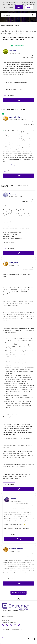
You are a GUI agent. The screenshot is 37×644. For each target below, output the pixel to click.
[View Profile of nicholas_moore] (16, 549)
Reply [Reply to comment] (18, 176)
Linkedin (11, 625)
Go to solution (19, 46)
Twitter (7, 625)
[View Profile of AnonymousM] (15, 194)
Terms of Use (5, 620)
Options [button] (35, 26)
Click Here (17, 4)
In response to (22, 504)
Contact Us (5, 614)
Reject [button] (29, 7)
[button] (19, 7)
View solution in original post (12, 165)
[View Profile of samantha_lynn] (16, 117)
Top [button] (2, 638)
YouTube (15, 625)
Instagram (19, 625)
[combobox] (18, 15)
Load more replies (18, 593)
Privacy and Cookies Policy (10, 622)
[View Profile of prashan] (12, 51)
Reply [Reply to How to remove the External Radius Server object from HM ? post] (18, 100)
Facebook (3, 625)
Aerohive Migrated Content (11, 25)
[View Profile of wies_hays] (13, 263)
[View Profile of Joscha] (13, 499)
